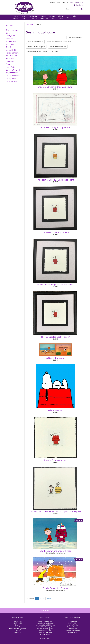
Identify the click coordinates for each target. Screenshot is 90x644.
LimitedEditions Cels (43, 17)
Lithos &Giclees (61, 17)
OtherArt (75, 17)
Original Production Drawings (37, 52)
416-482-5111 (18, 621)
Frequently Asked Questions (18, 629)
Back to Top (45, 611)
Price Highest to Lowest (75, 37)
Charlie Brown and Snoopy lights (55, 551)
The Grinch (10, 47)
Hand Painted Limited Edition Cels (59, 42)
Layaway (18, 631)
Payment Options (72, 627)
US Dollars (79, 2)
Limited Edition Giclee (45, 631)
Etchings (68, 17)
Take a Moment (55, 410)
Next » (49, 598)
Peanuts (9, 39)
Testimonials (18, 633)
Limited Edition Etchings (45, 633)
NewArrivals (16, 17)
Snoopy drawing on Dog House (55, 127)
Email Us (18, 625)
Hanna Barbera (12, 53)
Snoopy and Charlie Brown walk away (55, 87)
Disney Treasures (13, 76)
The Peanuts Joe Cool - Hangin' (55, 337)
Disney (9, 33)
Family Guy (10, 36)
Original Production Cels (58, 47)
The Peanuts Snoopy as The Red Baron (55, 285)
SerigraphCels (53, 17)
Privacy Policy (72, 633)
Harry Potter (11, 67)
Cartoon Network (13, 70)
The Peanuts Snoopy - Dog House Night (55, 180)
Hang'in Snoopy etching (55, 460)
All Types (55, 52)
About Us (18, 627)
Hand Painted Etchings (35, 42)
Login (72, 2)
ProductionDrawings (33, 17)
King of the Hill (12, 73)
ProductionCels (24, 17)
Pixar (8, 64)
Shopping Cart (79, 5)
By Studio (9, 25)
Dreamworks (11, 61)
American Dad (12, 56)
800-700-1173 (18, 623)
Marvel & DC (11, 50)
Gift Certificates (72, 629)
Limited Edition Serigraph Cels (45, 627)
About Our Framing (72, 625)
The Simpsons (12, 30)
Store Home (30, 24)
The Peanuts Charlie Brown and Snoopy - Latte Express (55, 511)
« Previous (31, 598)
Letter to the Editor (55, 358)
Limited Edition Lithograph (36, 47)
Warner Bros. (11, 41)
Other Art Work (12, 81)
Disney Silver (11, 78)
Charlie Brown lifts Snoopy (55, 588)
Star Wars (10, 44)
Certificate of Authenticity (72, 631)
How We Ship (72, 623)
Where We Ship (72, 621)
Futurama (10, 58)
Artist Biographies (45, 634)
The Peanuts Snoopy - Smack (55, 232)
